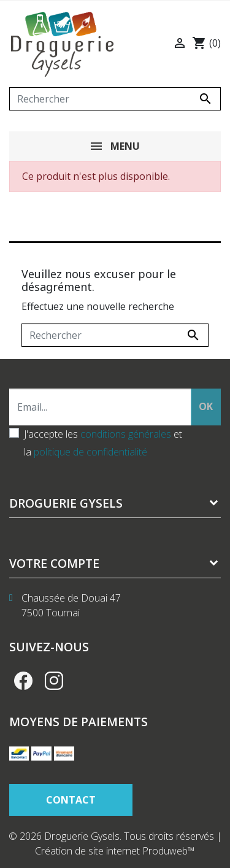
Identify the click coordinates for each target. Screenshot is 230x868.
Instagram (54, 681)
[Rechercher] (115, 99)
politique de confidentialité (90, 452)
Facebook (23, 681)
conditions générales (126, 434)
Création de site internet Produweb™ (115, 851)
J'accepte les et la (103, 443)
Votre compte (54, 563)
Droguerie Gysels (66, 503)
